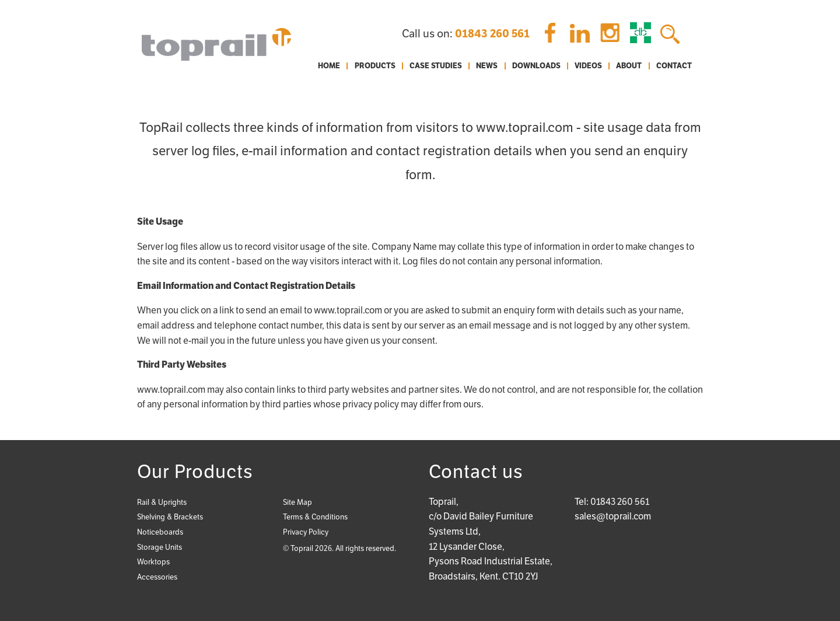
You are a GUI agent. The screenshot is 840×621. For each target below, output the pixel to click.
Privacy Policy (306, 532)
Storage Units (160, 547)
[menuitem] (329, 66)
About (629, 66)
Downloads (536, 66)
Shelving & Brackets (170, 517)
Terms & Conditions (315, 517)
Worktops (153, 562)
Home (329, 66)
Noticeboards (160, 532)
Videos (588, 66)
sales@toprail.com (613, 516)
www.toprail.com (348, 310)
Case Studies (436, 66)
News (487, 66)
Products (375, 66)
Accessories (157, 577)
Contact (674, 66)
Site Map (297, 502)
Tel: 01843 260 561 (612, 502)
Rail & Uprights (162, 502)
